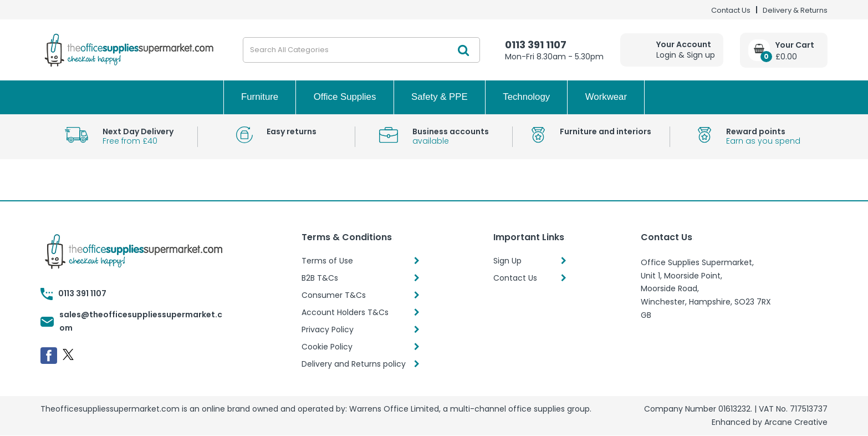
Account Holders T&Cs (345, 312)
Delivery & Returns (795, 10)
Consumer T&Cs (334, 295)
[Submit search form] (463, 50)
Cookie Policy (327, 347)
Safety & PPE (440, 97)
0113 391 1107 (536, 45)
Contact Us (731, 10)
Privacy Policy (328, 329)
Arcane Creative (796, 422)
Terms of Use (327, 261)
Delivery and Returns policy (354, 364)
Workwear (606, 97)
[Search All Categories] (361, 50)
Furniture (260, 97)
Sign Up (507, 261)
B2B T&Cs (320, 278)
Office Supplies (345, 97)
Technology (526, 97)
